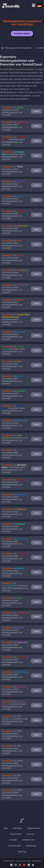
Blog (6, 828)
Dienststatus (37, 861)
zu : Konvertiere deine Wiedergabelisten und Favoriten (13, 111)
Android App (31, 846)
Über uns (30, 834)
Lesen (36, 111)
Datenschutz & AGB (23, 861)
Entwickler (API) (14, 846)
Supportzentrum (34, 828)
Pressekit (13, 840)
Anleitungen (18, 828)
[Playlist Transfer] (11, 5)
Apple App (22, 852)
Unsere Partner (16, 834)
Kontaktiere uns (28, 840)
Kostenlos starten (22, 34)
